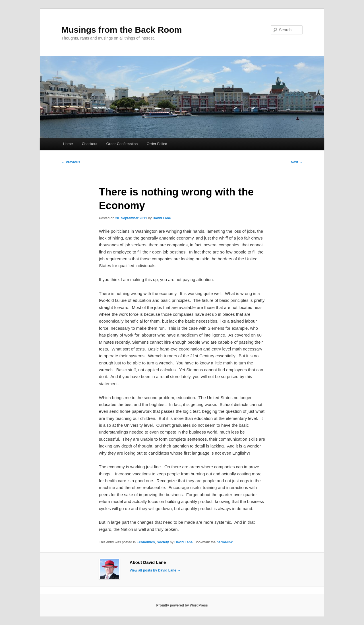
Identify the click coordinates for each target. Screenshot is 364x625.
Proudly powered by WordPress (182, 605)
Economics (146, 542)
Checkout (89, 144)
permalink (225, 542)
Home (68, 144)
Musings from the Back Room (122, 30)
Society (163, 542)
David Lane (162, 218)
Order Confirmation (122, 144)
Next (297, 162)
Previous (71, 162)
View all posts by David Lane (155, 570)
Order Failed (157, 144)
